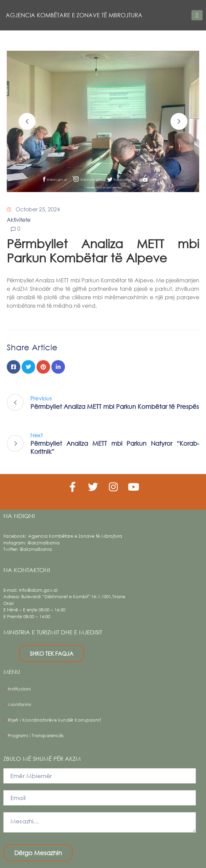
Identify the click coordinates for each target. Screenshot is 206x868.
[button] (27, 121)
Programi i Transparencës (36, 736)
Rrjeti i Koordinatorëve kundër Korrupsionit (54, 720)
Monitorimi (19, 705)
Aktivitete (19, 220)
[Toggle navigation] (197, 15)
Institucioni (19, 689)
